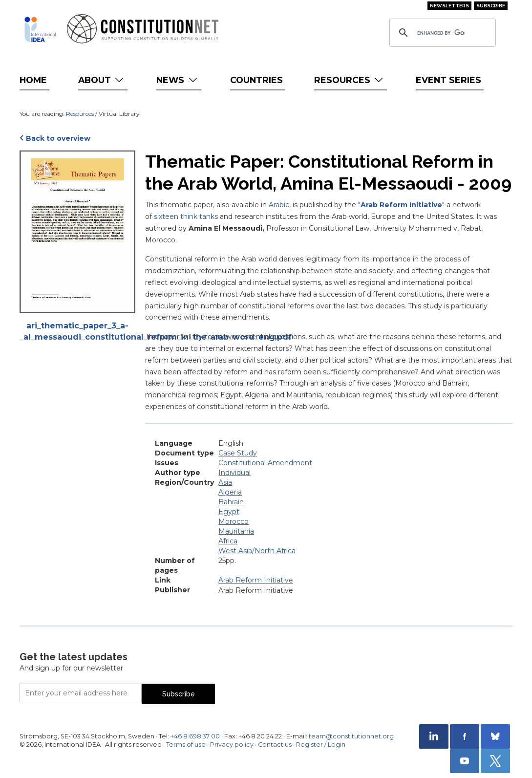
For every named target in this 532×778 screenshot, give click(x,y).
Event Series (448, 80)
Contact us (275, 745)
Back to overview (58, 138)
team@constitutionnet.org (351, 736)
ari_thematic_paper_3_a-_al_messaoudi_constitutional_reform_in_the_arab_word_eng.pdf (77, 331)
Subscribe (491, 6)
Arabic (279, 205)
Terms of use (186, 745)
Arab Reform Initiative (401, 205)
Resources (350, 80)
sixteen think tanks (186, 216)
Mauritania (236, 531)
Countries (256, 80)
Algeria (230, 492)
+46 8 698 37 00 (195, 736)
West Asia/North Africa (257, 551)
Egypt (229, 512)
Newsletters (449, 6)
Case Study (238, 453)
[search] (441, 33)
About (102, 80)
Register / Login (321, 745)
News (178, 80)
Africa (228, 541)
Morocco (234, 521)
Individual (234, 473)
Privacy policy (232, 745)
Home (33, 80)
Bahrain (231, 502)
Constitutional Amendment (265, 463)
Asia (225, 482)
